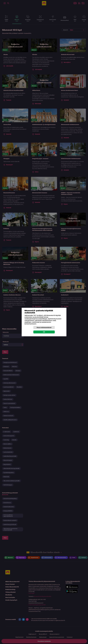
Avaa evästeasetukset (44, 327)
